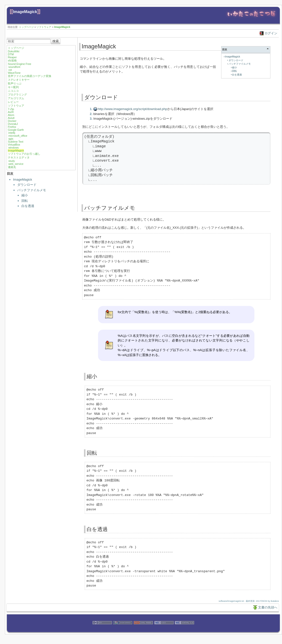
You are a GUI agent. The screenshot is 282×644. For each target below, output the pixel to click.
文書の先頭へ (268, 607)
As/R (11, 112)
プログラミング (17, 95)
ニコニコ (13, 91)
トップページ (26, 27)
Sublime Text (16, 142)
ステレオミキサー (19, 80)
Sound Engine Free (20, 64)
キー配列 (13, 87)
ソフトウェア (44, 27)
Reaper (12, 57)
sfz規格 (12, 60)
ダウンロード (27, 185)
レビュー (13, 102)
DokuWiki (14, 51)
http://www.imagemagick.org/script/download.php (133, 109)
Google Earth (16, 130)
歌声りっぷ (15, 83)
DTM (11, 54)
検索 (56, 41)
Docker (12, 121)
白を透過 (28, 206)
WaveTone (14, 73)
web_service (16, 164)
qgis (11, 139)
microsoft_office (18, 136)
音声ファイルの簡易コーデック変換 (30, 76)
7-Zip (11, 109)
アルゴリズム (16, 98)
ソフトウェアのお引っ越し (24, 154)
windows (14, 148)
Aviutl (11, 118)
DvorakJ (13, 124)
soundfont (14, 67)
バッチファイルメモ (32, 190)
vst (10, 70)
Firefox (12, 127)
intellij (12, 133)
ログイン (271, 33)
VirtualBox (14, 145)
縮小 (25, 195)
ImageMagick (25, 12)
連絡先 (12, 167)
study (12, 161)
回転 (25, 201)
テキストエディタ (19, 157)
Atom (11, 115)
